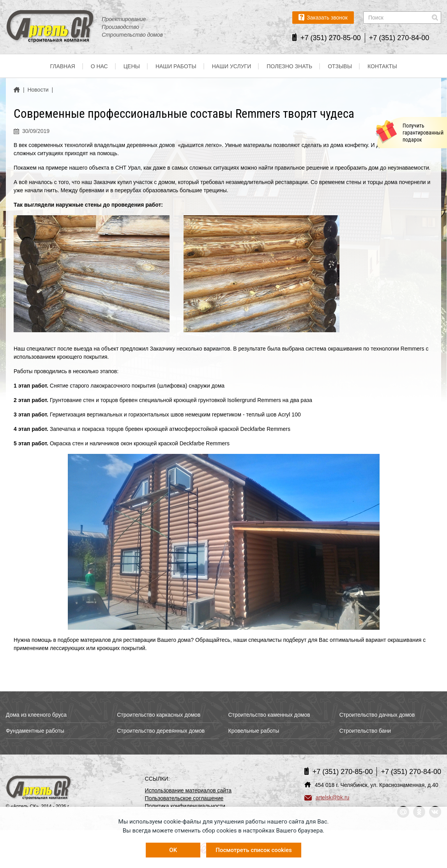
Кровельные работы (254, 731)
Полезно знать (289, 66)
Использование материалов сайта (188, 790)
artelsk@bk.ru (327, 797)
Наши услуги (232, 66)
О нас (99, 66)
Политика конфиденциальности (185, 806)
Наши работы (176, 66)
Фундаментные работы (35, 731)
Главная (62, 66)
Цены (132, 66)
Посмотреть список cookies (254, 850)
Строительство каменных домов (269, 715)
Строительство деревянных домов (161, 731)
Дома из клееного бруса (36, 715)
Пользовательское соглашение (184, 798)
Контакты (382, 66)
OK (173, 850)
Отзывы (340, 66)
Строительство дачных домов (377, 715)
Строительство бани (365, 731)
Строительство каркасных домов (159, 715)
